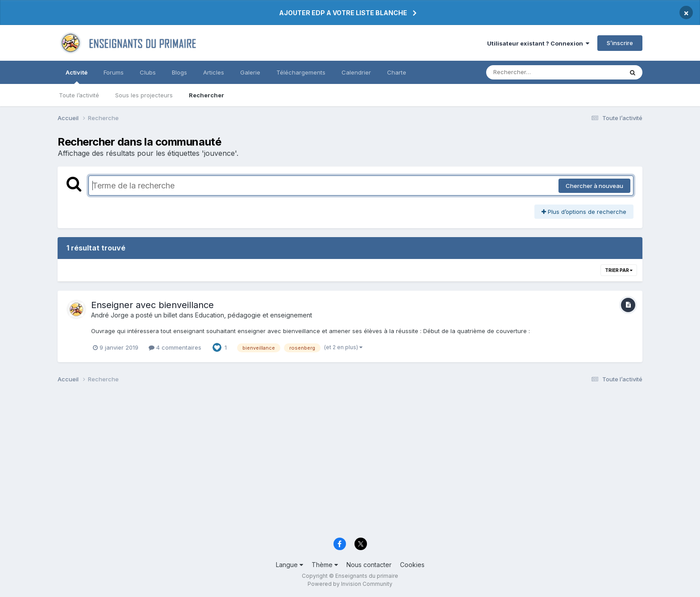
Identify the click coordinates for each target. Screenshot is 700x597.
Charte (397, 72)
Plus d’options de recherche (584, 212)
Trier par (619, 270)
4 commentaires (175, 347)
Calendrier (356, 72)
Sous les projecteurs (144, 95)
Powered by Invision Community (350, 584)
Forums (114, 72)
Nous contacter (369, 565)
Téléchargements (301, 72)
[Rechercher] (529, 72)
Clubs (148, 72)
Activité (77, 76)
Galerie (250, 72)
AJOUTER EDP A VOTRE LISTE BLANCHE (343, 13)
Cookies (412, 565)
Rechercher (206, 95)
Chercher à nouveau (594, 186)
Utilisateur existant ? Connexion (538, 43)
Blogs (179, 72)
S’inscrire (620, 43)
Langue (290, 565)
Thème (325, 565)
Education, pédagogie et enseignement (254, 315)
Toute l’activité (79, 95)
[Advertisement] (325, 463)
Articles (214, 72)
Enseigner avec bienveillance (152, 305)
